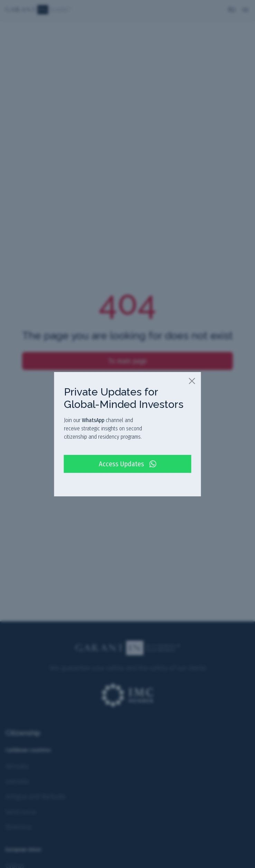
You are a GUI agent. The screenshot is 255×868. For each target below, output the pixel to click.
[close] (192, 381)
